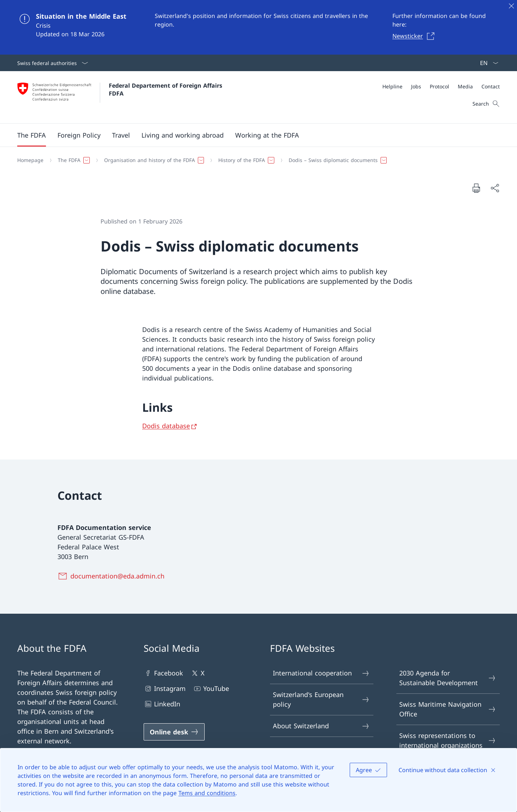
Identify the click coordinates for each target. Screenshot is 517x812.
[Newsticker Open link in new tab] (415, 36)
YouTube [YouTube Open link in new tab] (211, 689)
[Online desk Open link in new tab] (174, 732)
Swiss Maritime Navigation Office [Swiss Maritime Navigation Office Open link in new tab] (448, 709)
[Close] (511, 6)
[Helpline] (392, 86)
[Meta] (441, 86)
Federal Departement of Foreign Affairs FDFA (166, 89)
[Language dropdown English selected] (487, 63)
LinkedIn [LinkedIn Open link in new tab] (162, 704)
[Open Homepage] (121, 97)
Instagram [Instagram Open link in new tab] (165, 689)
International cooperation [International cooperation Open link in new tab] (321, 673)
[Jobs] (416, 86)
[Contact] (491, 86)
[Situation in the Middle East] (258, 27)
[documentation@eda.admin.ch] (112, 576)
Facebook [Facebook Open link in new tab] (163, 673)
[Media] (465, 86)
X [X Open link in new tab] (197, 673)
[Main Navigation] (253, 135)
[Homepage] (30, 160)
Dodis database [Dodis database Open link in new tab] (166, 426)
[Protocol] (439, 86)
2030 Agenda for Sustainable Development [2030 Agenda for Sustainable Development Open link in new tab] (448, 678)
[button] (32, 135)
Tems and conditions (207, 793)
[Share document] (495, 188)
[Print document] (476, 188)
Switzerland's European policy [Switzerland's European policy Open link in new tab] (321, 699)
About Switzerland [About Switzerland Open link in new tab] (321, 726)
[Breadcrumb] (256, 160)
